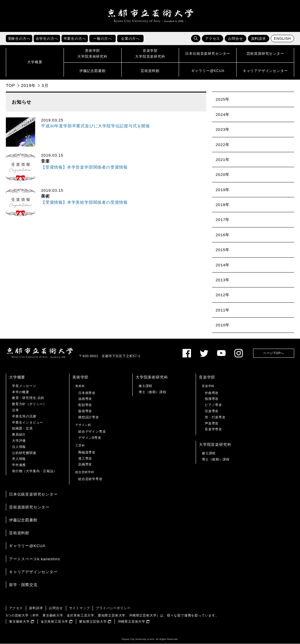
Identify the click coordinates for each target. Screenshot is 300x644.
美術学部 (80, 377)
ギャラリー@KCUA (27, 546)
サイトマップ (80, 608)
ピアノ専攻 (213, 405)
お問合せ (235, 39)
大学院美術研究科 (152, 377)
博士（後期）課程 (152, 392)
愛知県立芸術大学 (93, 621)
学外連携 (19, 465)
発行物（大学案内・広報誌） (34, 471)
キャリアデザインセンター (33, 572)
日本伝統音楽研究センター (33, 494)
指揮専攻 (212, 399)
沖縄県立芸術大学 (132, 621)
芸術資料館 (19, 533)
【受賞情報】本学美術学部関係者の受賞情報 (84, 202)
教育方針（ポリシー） (29, 404)
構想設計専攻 (89, 417)
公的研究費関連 (24, 453)
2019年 (28, 85)
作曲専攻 (212, 393)
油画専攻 (85, 399)
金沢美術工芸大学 (54, 621)
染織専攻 (85, 465)
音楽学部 (207, 377)
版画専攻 (85, 411)
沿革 (16, 410)
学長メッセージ (24, 386)
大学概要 (17, 377)
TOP (11, 85)
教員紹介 (19, 435)
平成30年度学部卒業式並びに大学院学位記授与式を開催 (96, 126)
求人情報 (19, 459)
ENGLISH (282, 39)
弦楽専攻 (212, 411)
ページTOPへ (274, 353)
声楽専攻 (212, 423)
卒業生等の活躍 (24, 416)
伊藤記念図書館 (23, 520)
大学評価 (19, 441)
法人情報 (19, 447)
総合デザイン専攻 (92, 432)
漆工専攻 (85, 458)
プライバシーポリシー (113, 608)
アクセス (213, 39)
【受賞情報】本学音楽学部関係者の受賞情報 (84, 167)
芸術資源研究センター (29, 507)
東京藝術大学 (19, 621)
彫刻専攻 (85, 405)
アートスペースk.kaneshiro (35, 559)
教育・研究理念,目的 (28, 398)
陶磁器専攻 (87, 452)
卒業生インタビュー (28, 422)
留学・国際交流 (23, 585)
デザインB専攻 (90, 438)
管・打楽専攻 (215, 417)
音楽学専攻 (213, 429)
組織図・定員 (22, 429)
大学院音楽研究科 (215, 445)
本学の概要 (21, 392)
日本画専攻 (87, 393)
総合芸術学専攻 (90, 479)
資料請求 (259, 39)
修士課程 (145, 386)
